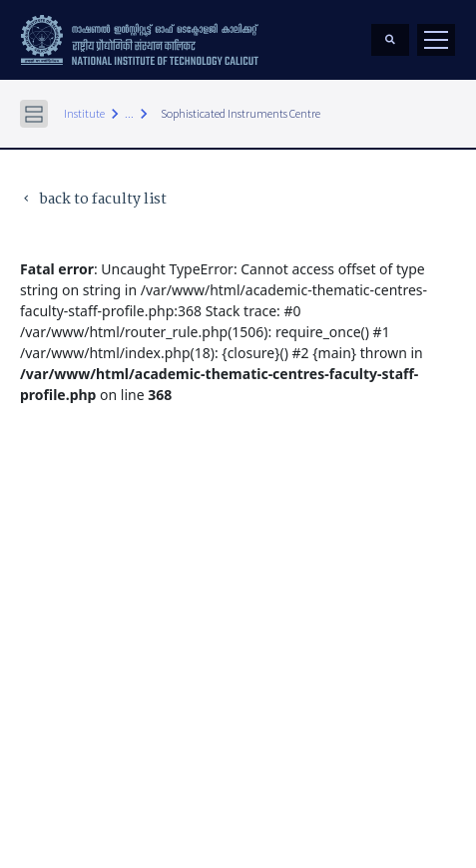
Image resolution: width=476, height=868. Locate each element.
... (129, 113)
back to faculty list (93, 200)
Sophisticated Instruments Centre (240, 113)
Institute (84, 113)
